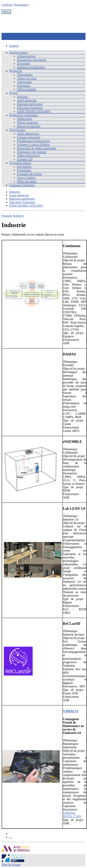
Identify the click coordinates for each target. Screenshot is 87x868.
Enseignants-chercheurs (31, 60)
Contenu (7, 5)
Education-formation (30, 108)
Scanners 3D (25, 159)
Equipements (17, 130)
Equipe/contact (18, 53)
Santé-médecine (27, 100)
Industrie (22, 97)
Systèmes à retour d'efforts (33, 145)
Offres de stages (27, 181)
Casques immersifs (29, 137)
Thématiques (25, 75)
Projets (13, 93)
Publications (24, 119)
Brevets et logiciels (29, 126)
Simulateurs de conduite (32, 152)
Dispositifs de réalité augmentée (37, 148)
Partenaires (24, 86)
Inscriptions (24, 167)
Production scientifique (24, 115)
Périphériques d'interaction (33, 141)
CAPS (77, 816)
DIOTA (67, 816)
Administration (26, 56)
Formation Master (20, 163)
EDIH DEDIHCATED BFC (34, 111)
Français (7, 216)
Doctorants (24, 63)
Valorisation (24, 82)
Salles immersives (28, 134)
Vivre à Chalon (26, 178)
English (14, 46)
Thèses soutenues (28, 122)
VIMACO (70, 711)
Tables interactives (28, 156)
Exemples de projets (29, 174)
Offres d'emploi (27, 89)
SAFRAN (69, 813)
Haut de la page (11, 865)
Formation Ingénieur (22, 185)
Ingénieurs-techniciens (31, 67)
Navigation (21, 5)
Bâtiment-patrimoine (30, 104)
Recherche (16, 71)
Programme (24, 170)
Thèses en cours (27, 78)
